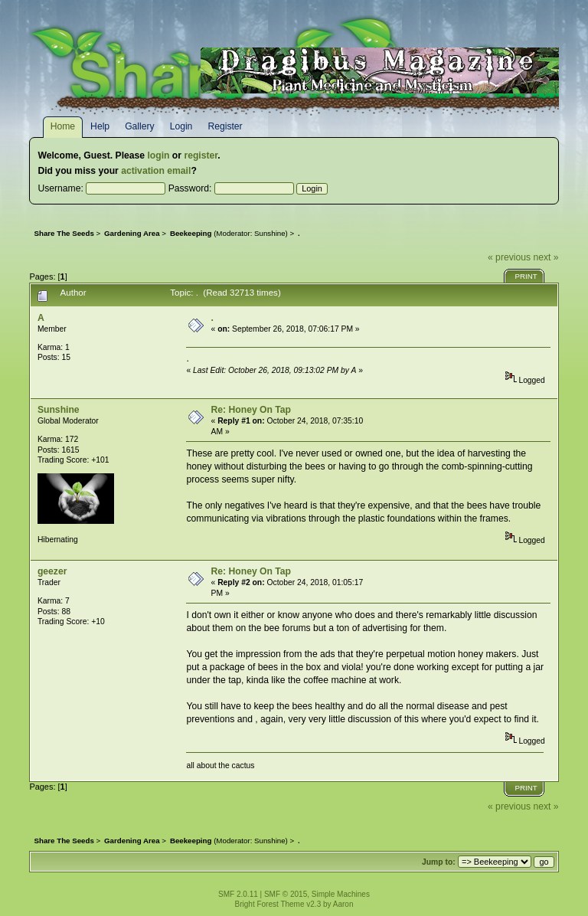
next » (546, 257)
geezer (52, 571)
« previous (509, 257)
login (158, 155)
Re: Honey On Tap (251, 410)
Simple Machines (341, 894)
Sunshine (270, 233)
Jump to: (439, 862)
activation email (156, 171)
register (201, 155)
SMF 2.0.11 (238, 894)
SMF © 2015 (286, 894)
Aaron (343, 904)
